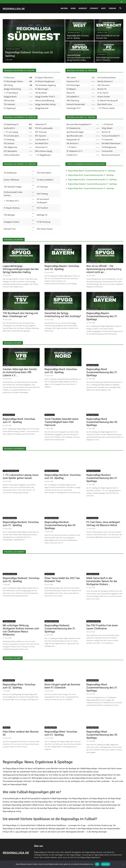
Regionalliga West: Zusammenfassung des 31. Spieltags (91, 188)
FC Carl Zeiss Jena (92, 518)
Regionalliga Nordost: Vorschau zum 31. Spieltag (21, 524)
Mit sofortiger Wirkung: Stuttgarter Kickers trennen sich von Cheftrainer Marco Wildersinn (21, 630)
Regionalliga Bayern (75, 52)
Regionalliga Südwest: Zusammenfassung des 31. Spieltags (92, 184)
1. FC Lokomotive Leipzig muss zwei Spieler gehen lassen (21, 476)
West (103, 8)
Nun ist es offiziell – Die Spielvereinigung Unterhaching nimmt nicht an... (104, 269)
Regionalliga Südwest (13, 49)
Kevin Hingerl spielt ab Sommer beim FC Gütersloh (62, 686)
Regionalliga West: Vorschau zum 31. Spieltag (61, 733)
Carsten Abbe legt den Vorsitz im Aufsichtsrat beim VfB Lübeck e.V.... (20, 372)
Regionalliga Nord (51, 365)
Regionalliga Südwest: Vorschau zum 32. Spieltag (21, 580)
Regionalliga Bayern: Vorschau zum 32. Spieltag (62, 268)
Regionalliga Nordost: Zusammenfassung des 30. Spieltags (60, 525)
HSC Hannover (50, 415)
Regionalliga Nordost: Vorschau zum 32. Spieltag (63, 476)
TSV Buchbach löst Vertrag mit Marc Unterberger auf (20, 315)
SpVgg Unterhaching (93, 262)
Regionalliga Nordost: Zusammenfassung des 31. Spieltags (92, 180)
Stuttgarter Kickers (93, 574)
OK (97, 864)
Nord (73, 8)
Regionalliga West (74, 32)
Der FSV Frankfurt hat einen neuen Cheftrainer (102, 627)
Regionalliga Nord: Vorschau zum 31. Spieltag (19, 420)
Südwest (94, 8)
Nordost (83, 8)
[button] (120, 9)
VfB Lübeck (7, 365)
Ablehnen (106, 864)
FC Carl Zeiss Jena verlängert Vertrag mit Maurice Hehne (103, 524)
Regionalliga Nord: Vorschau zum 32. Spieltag (61, 371)
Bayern (64, 8)
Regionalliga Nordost (52, 471)
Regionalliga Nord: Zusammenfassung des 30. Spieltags (102, 422)
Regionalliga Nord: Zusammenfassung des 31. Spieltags (91, 175)
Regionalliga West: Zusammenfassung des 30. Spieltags (102, 735)
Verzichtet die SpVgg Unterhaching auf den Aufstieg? (63, 315)
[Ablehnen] (123, 864)
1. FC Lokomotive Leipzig (11, 471)
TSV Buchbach (8, 309)
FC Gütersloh (101, 54)
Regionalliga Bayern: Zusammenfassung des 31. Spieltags (92, 171)
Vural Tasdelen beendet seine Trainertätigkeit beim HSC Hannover (61, 422)
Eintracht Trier (102, 32)
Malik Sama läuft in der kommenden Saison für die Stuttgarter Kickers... (102, 581)
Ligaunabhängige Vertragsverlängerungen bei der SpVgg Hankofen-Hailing (21, 269)
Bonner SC (7, 727)
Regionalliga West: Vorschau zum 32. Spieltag (19, 686)
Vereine (112, 8)
